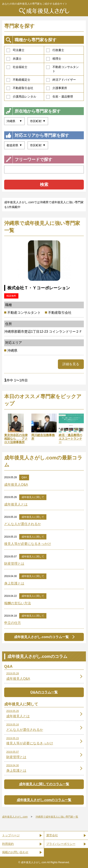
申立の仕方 (13, 623)
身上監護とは (14, 583)
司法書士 (15, 50)
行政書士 (55, 50)
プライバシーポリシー (61, 844)
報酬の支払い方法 (18, 603)
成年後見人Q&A (16, 485)
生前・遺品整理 (60, 97)
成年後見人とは (16, 504)
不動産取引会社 (20, 88)
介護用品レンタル (21, 97)
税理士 (54, 59)
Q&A (24, 477)
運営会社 (52, 835)
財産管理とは (14, 564)
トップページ (11, 835)
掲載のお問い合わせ (15, 852)
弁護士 (14, 59)
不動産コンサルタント (62, 69)
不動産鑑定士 (18, 80)
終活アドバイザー (61, 80)
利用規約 (8, 844)
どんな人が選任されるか (23, 524)
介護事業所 (57, 88)
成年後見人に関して (33, 497)
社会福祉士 (17, 67)
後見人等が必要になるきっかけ (28, 544)
